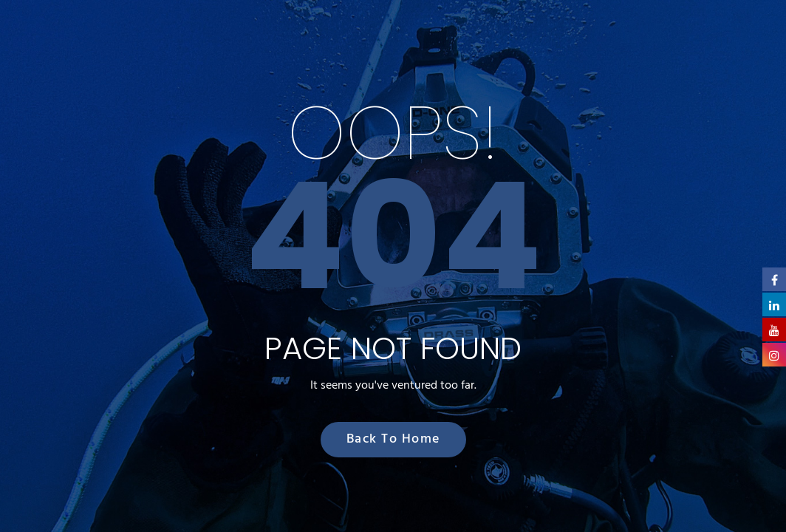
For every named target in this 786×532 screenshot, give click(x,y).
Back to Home (393, 439)
